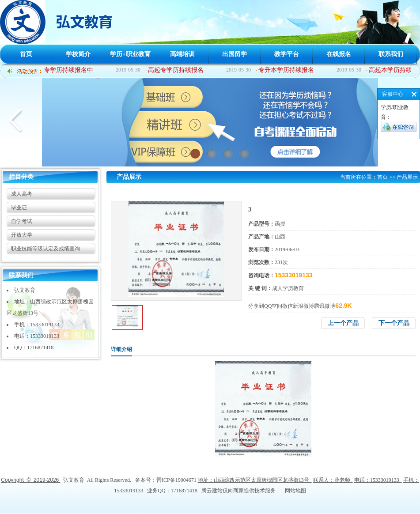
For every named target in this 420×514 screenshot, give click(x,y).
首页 (26, 54)
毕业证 (19, 208)
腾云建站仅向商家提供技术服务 (238, 491)
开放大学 (22, 235)
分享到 (256, 306)
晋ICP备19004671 (176, 480)
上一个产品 (343, 323)
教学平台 (287, 54)
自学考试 (22, 221)
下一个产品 (394, 323)
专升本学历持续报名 (287, 70)
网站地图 (295, 491)
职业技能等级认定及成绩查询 (45, 249)
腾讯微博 (325, 306)
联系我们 (391, 54)
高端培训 (182, 54)
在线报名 (339, 54)
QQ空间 (273, 306)
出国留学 (235, 54)
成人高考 (22, 194)
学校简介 (78, 54)
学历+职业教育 (130, 54)
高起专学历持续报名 (177, 70)
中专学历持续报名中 (66, 70)
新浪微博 (303, 306)
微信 (288, 306)
